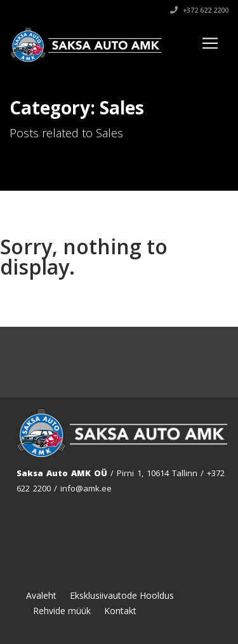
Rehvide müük (62, 611)
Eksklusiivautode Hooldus (122, 595)
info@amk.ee (86, 488)
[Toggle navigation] (210, 43)
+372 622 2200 (199, 10)
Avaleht (41, 595)
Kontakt (120, 611)
